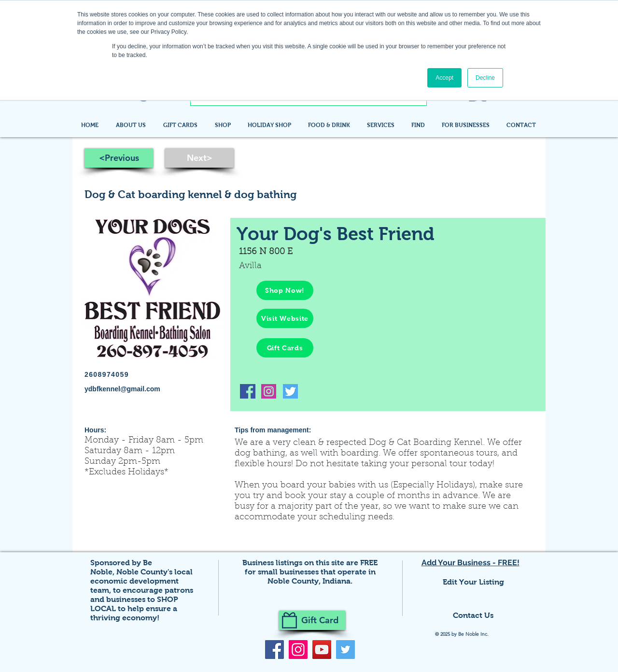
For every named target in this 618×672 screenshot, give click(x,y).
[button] (419, 125)
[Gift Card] (312, 620)
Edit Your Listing (473, 582)
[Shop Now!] (285, 290)
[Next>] (199, 158)
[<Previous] (119, 158)
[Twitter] (345, 650)
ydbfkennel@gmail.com (122, 389)
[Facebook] (274, 650)
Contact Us (473, 615)
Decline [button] (485, 78)
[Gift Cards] (285, 348)
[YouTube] (322, 650)
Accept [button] (444, 78)
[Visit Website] (285, 318)
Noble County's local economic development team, (141, 581)
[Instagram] (298, 650)
